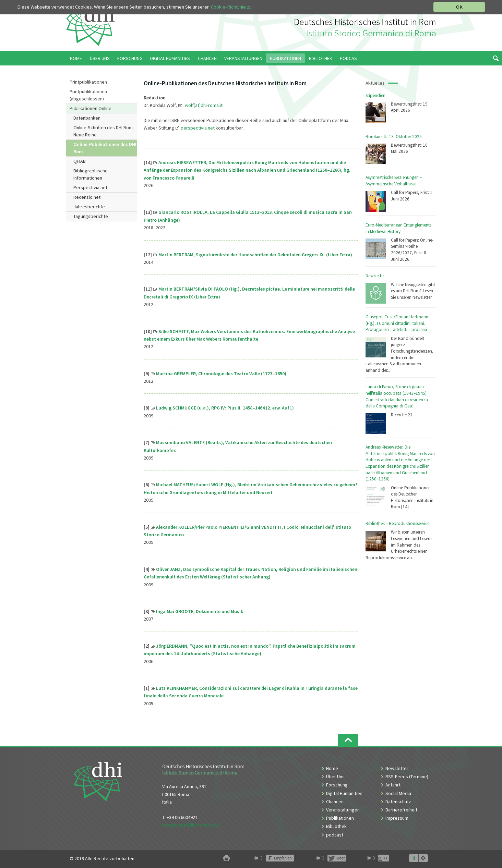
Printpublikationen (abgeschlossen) (88, 95)
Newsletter (375, 276)
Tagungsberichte (91, 216)
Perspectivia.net (90, 187)
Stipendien (375, 95)
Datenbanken (87, 118)
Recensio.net (87, 197)
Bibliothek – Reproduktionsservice (397, 523)
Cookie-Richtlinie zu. (232, 7)
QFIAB (80, 161)
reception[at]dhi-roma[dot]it (191, 825)
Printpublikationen (88, 82)
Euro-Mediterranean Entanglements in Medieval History (398, 228)
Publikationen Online (91, 108)
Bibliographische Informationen (91, 174)
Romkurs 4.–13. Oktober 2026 (394, 137)
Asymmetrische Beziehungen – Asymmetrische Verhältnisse (394, 181)
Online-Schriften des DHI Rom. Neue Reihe (104, 131)
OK (459, 7)
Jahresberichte (89, 207)
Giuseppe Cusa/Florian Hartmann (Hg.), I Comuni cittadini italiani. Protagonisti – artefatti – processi (397, 323)
